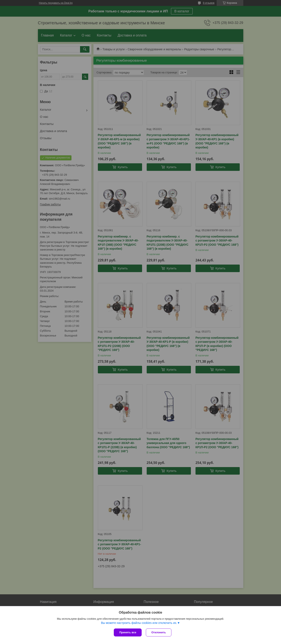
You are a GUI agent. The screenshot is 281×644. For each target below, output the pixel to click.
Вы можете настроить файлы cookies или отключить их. (139, 623)
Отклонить (159, 632)
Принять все (128, 632)
